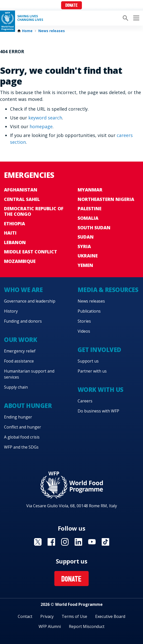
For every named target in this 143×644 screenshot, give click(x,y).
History (11, 311)
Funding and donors (23, 321)
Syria (84, 246)
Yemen (85, 265)
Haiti (10, 233)
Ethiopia (15, 224)
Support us (88, 361)
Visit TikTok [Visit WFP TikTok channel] (105, 542)
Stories (84, 321)
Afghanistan (21, 190)
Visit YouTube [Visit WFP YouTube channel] (92, 542)
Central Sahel (22, 199)
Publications (89, 311)
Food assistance (19, 361)
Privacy (47, 616)
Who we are (23, 290)
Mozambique (20, 261)
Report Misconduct (87, 626)
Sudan (86, 237)
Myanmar (90, 190)
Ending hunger (18, 417)
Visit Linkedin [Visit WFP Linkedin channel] (78, 542)
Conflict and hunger (23, 427)
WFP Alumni (50, 626)
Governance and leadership (30, 301)
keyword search (45, 118)
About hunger (28, 406)
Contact (25, 616)
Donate (71, 6)
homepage (41, 126)
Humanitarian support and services (29, 374)
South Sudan (94, 228)
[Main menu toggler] (135, 18)
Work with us (101, 389)
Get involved (99, 350)
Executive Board (110, 616)
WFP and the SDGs (21, 447)
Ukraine (88, 256)
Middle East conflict (31, 252)
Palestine (90, 208)
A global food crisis (22, 437)
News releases (52, 31)
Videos (84, 331)
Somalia (88, 218)
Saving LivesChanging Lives (30, 18)
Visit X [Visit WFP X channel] (38, 542)
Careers (85, 401)
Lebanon (15, 242)
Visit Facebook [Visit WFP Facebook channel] (51, 542)
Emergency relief (20, 351)
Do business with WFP (98, 411)
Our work (21, 340)
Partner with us (92, 371)
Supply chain (16, 387)
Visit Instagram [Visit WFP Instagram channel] (65, 542)
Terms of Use (74, 616)
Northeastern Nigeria (106, 199)
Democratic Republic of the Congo (34, 211)
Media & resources (108, 290)
